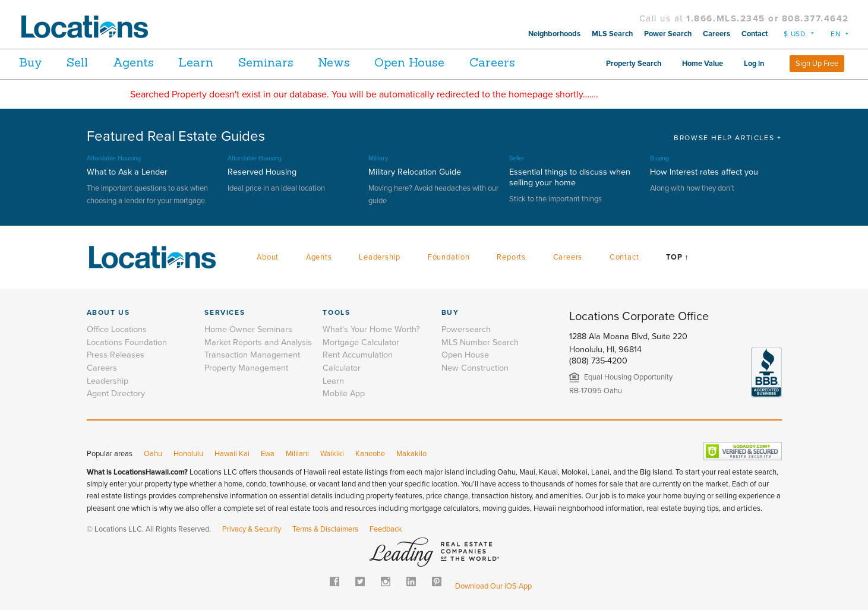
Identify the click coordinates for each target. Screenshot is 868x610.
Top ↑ (677, 257)
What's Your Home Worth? (371, 329)
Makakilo (411, 454)
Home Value (703, 64)
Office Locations (117, 329)
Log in (754, 64)
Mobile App (344, 394)
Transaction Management (252, 355)
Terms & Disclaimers (325, 529)
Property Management (246, 368)
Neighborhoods (554, 34)
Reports (511, 257)
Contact (755, 34)
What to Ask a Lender (127, 172)
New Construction (475, 368)
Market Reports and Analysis (258, 342)
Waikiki (332, 454)
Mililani (297, 454)
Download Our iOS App (493, 586)
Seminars (296, 62)
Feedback (386, 529)
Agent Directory (116, 394)
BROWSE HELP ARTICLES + (727, 138)
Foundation (449, 257)
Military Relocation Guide (415, 172)
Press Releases (116, 355)
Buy (31, 62)
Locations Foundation (127, 342)
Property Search (634, 64)
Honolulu (188, 454)
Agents (148, 62)
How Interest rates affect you (704, 172)
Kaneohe (370, 454)
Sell (85, 62)
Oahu (153, 454)
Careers (717, 34)
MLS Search (612, 34)
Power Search (668, 34)
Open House (454, 62)
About (268, 257)
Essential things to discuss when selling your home (570, 177)
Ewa (268, 454)
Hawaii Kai (232, 454)
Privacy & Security (252, 529)
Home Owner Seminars (248, 329)
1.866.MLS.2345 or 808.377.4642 (768, 18)
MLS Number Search (480, 342)
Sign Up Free (817, 64)
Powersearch (466, 329)
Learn (218, 62)
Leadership (380, 257)
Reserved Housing (262, 172)
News (371, 62)
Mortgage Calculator (361, 342)
